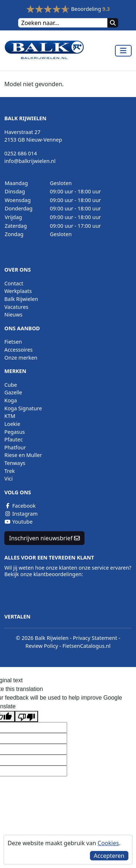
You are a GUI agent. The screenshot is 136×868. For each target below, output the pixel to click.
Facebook (20, 506)
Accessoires (18, 350)
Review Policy (42, 646)
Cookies (108, 843)
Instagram (21, 514)
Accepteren (109, 856)
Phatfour (15, 447)
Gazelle (13, 392)
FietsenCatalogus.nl (86, 646)
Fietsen (13, 342)
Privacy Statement (95, 638)
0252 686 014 (21, 153)
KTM (10, 416)
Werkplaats (18, 291)
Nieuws (13, 315)
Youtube (18, 522)
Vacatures (16, 307)
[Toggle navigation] (123, 51)
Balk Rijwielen (21, 299)
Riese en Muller (23, 455)
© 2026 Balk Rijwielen (42, 638)
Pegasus (15, 432)
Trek (10, 471)
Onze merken (21, 358)
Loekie (12, 424)
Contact (14, 283)
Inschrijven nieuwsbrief (44, 538)
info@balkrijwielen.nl (30, 161)
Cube (11, 385)
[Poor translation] (26, 716)
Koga (11, 400)
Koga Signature (23, 408)
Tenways (15, 463)
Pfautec (14, 439)
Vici (9, 479)
